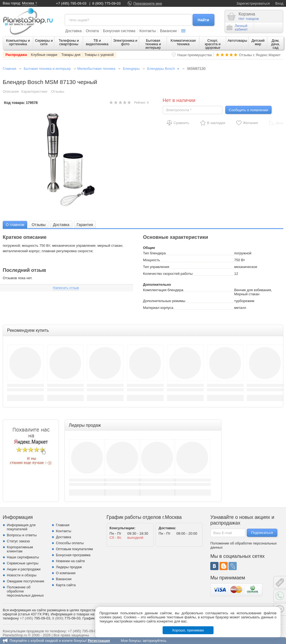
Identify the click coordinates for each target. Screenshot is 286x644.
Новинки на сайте (70, 561)
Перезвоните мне (148, 3)
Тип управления (156, 267)
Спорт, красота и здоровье (213, 44)
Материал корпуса (158, 308)
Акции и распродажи (24, 569)
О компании (66, 573)
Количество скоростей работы (168, 274)
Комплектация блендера (163, 290)
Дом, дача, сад (276, 44)
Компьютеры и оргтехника (18, 42)
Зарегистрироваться (253, 3)
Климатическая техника (183, 42)
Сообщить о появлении (248, 110)
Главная (9, 69)
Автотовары (238, 40)
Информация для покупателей (21, 527)
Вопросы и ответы (22, 535)
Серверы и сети (44, 42)
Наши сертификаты (23, 557)
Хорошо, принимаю (188, 630)
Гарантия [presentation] (85, 225)
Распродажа (16, 55)
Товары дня (71, 55)
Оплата (92, 31)
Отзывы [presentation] (39, 225)
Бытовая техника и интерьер (153, 44)
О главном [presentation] (15, 225)
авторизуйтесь (155, 641)
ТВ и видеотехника (97, 42)
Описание (11, 91)
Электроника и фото (125, 42)
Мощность (152, 260)
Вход (279, 3)
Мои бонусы (131, 641)
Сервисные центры (23, 563)
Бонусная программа (73, 555)
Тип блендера (154, 253)
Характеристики (34, 91)
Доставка (74, 31)
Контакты (148, 31)
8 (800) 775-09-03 (107, 3)
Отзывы (58, 91)
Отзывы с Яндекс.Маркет (260, 55)
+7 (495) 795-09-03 (71, 3)
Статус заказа (18, 541)
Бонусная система (119, 31)
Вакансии (168, 31)
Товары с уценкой (99, 55)
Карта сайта (66, 585)
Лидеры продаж (69, 567)
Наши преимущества (195, 55)
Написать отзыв (66, 288)
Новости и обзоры (22, 575)
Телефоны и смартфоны (69, 42)
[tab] (15, 225)
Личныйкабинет (237, 28)
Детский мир (258, 42)
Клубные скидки (44, 55)
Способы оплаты (70, 543)
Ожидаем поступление (26, 581)
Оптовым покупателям (74, 549)
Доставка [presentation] (61, 225)
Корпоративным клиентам (20, 549)
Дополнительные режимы (164, 301)
